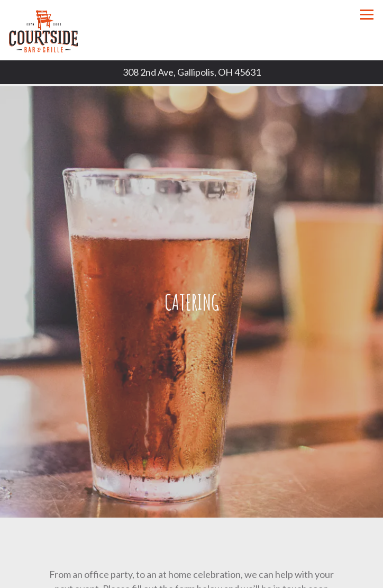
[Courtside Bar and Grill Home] (46, 30)
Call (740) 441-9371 (192, 577)
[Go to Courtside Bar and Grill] (191, 72)
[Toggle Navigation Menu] (367, 15)
